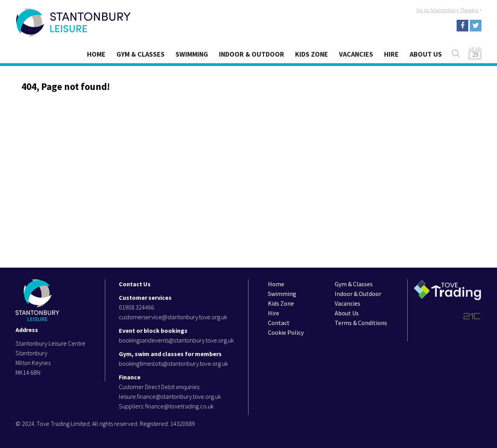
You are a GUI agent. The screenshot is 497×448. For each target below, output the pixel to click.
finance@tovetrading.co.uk (179, 406)
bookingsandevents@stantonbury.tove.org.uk (176, 340)
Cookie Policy (286, 332)
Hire (391, 54)
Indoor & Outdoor (252, 54)
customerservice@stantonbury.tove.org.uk (173, 317)
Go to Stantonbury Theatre (449, 10)
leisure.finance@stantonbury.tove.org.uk (170, 396)
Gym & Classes (141, 54)
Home (96, 54)
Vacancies (356, 54)
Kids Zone (312, 54)
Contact (279, 323)
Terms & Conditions (361, 323)
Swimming (192, 54)
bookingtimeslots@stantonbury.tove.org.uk (173, 363)
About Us (426, 54)
